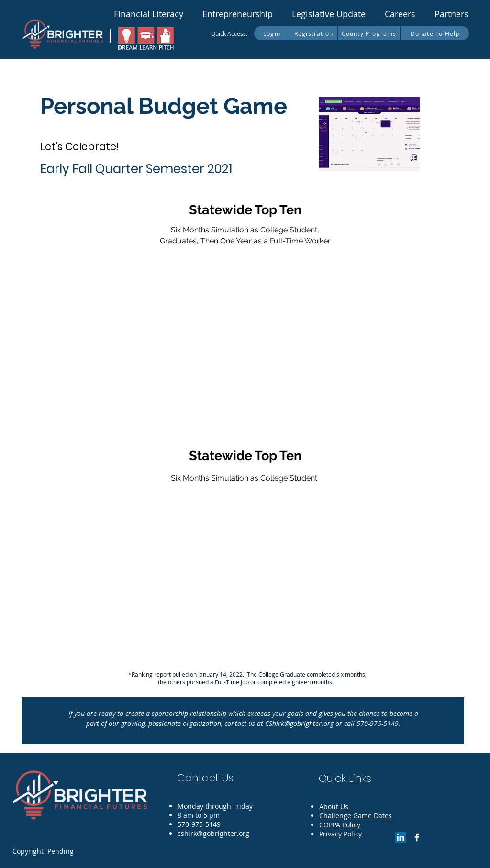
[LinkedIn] (401, 837)
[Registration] (314, 33)
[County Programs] (369, 33)
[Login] (272, 33)
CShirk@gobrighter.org (299, 723)
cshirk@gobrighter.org (213, 833)
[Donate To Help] (435, 33)
